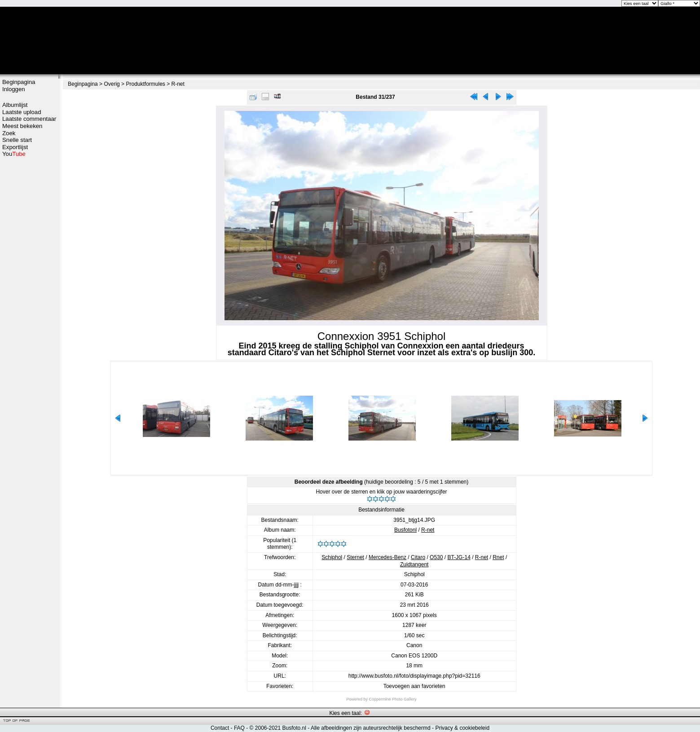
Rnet (498, 557)
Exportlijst (15, 147)
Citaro (418, 557)
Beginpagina (19, 82)
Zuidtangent (414, 564)
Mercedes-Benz (387, 557)
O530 (436, 557)
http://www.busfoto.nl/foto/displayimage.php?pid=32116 (414, 676)
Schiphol (332, 557)
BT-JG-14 (459, 557)
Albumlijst (15, 105)
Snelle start (17, 140)
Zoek (9, 133)
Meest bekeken (22, 126)
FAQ (239, 728)
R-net (178, 84)
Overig (112, 84)
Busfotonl (405, 530)
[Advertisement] (29, 300)
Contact (220, 728)
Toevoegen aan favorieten (414, 686)
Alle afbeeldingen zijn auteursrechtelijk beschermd (371, 728)
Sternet (355, 557)
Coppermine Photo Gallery (392, 699)
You (14, 154)
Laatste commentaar (29, 119)
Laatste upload (22, 112)
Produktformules (145, 84)
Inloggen (14, 89)
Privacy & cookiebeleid (462, 728)
